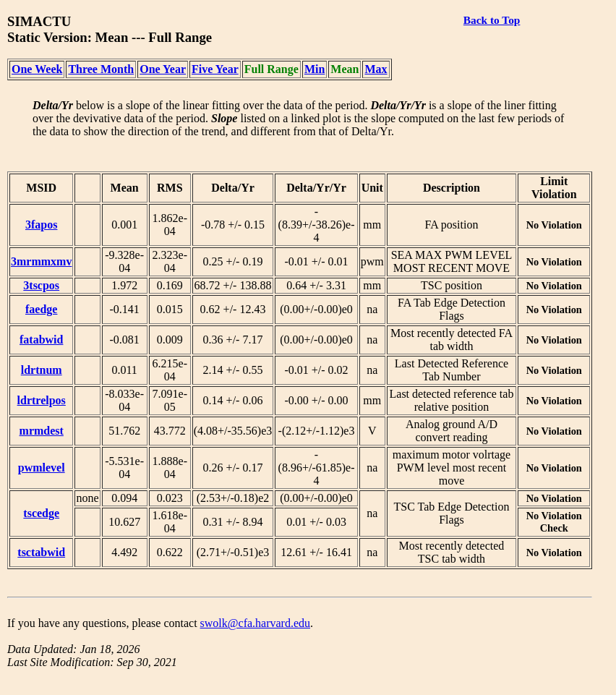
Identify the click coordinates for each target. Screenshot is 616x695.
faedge (41, 309)
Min (315, 69)
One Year (163, 69)
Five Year (215, 69)
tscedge (41, 513)
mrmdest (42, 431)
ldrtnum (42, 370)
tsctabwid (41, 552)
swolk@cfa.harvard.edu (255, 623)
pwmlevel (42, 468)
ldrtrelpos (42, 400)
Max (376, 69)
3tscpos (41, 285)
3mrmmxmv (41, 261)
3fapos (41, 225)
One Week (37, 69)
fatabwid (41, 340)
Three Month (101, 69)
